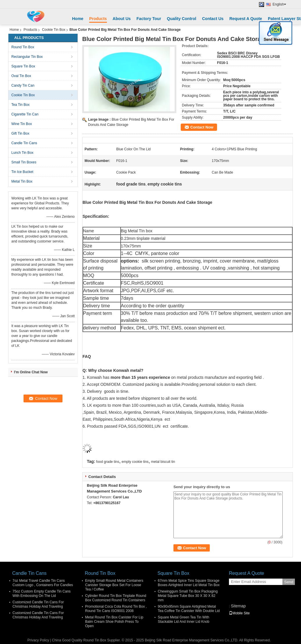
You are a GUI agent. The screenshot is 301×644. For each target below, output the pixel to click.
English (279, 4)
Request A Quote (246, 19)
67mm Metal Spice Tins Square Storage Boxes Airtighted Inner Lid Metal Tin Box (189, 583)
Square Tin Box (23, 66)
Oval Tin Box (21, 76)
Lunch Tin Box (22, 153)
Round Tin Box (23, 47)
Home (78, 19)
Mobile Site (239, 613)
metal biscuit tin (163, 462)
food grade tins (108, 462)
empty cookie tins (135, 462)
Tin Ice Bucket (22, 172)
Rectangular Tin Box (27, 57)
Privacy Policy (38, 640)
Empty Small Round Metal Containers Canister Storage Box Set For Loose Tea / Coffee (114, 585)
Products (98, 19)
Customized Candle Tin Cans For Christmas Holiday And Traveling (38, 604)
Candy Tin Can (23, 85)
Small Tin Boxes (24, 162)
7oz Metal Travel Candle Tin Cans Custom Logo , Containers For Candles (43, 583)
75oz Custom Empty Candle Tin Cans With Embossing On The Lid (42, 594)
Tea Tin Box (20, 105)
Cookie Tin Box (54, 30)
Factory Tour (149, 19)
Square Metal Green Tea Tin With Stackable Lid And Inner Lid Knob (183, 619)
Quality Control (181, 19)
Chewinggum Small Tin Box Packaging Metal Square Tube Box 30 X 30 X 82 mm (188, 596)
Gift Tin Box (20, 133)
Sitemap (238, 606)
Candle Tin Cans (24, 143)
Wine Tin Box (22, 124)
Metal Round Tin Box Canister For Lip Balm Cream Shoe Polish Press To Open (114, 622)
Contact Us (213, 19)
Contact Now (202, 127)
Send (289, 582)
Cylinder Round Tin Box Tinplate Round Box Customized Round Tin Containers (116, 598)
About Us (122, 19)
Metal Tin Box (22, 181)
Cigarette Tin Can (25, 114)
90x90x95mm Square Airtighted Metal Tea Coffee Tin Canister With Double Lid (189, 609)
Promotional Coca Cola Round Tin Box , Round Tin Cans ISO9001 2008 (116, 609)
